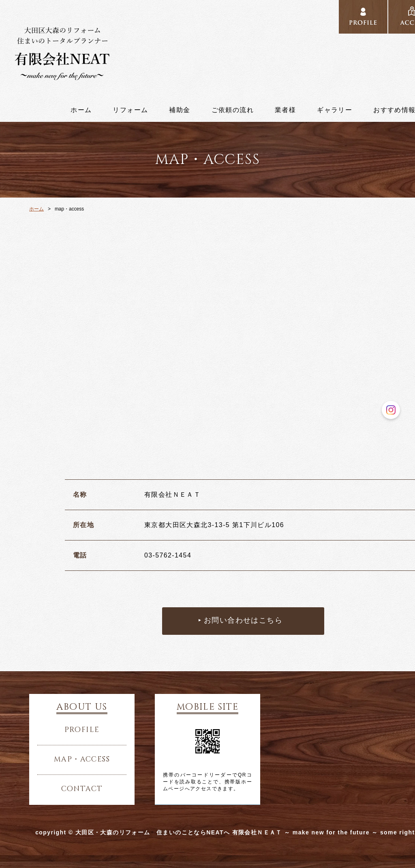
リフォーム (130, 110)
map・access (82, 759)
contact (82, 789)
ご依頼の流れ (233, 110)
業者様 (285, 110)
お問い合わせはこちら (243, 621)
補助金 (180, 110)
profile (363, 17)
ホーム (81, 110)
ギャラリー (335, 110)
